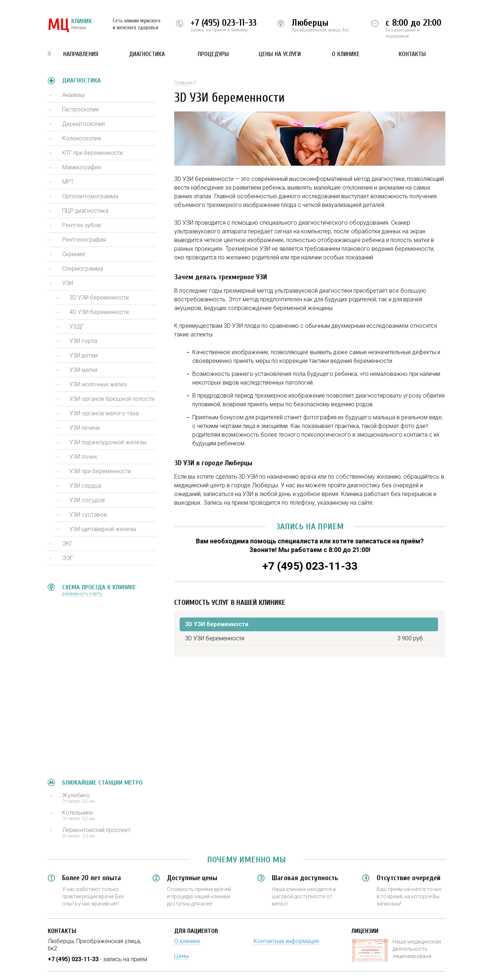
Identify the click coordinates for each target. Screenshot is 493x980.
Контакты (412, 54)
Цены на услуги (280, 54)
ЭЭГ (68, 558)
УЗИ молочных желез (98, 384)
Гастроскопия (80, 109)
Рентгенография (84, 240)
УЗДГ (77, 326)
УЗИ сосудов (87, 500)
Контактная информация (286, 941)
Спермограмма (83, 269)
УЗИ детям (83, 355)
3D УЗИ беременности (99, 298)
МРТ (68, 182)
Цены (181, 956)
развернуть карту (82, 593)
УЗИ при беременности (100, 471)
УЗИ (68, 283)
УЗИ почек (83, 457)
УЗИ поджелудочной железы (108, 442)
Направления (81, 54)
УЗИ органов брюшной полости (112, 399)
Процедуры (213, 54)
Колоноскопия (82, 138)
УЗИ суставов (88, 515)
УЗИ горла (83, 341)
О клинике (346, 54)
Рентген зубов (82, 225)
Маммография (82, 167)
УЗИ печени (85, 428)
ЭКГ (67, 544)
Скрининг (74, 254)
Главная (183, 83)
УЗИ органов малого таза (104, 413)
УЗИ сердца (85, 486)
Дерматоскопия (83, 124)
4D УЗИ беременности (99, 312)
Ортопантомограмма (90, 196)
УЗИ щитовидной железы (103, 529)
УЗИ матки (83, 370)
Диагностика (147, 54)
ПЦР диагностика (85, 211)
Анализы (73, 95)
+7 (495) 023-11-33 (224, 23)
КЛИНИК (70, 25)
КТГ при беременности (92, 153)
